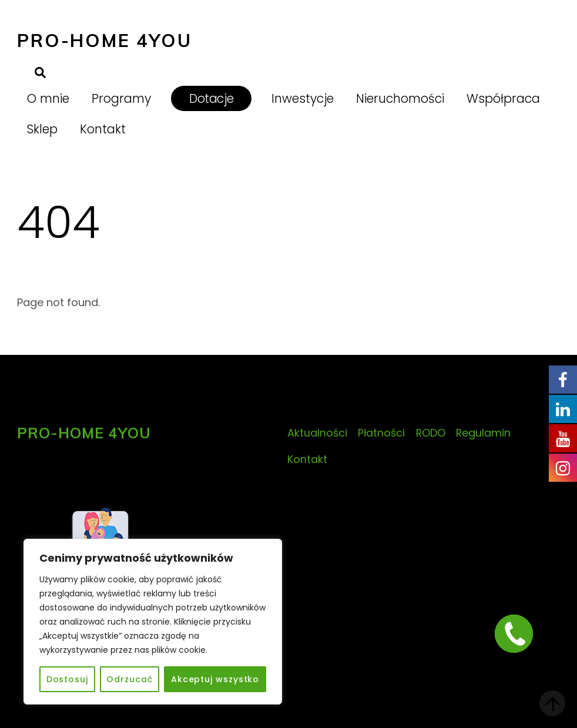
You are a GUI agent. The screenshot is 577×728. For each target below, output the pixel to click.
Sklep (42, 129)
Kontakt (103, 129)
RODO (431, 433)
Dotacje (211, 98)
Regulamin (483, 433)
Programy (121, 98)
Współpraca (503, 98)
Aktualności (317, 433)
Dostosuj (67, 679)
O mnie (48, 98)
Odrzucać (129, 679)
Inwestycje (303, 98)
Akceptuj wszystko (215, 679)
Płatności (381, 433)
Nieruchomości (400, 98)
